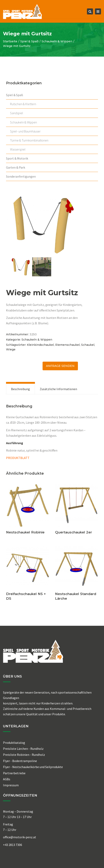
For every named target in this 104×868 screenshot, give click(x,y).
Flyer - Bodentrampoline (20, 761)
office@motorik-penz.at (20, 837)
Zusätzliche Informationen (58, 389)
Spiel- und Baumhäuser (25, 131)
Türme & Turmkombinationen (29, 140)
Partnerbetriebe (14, 773)
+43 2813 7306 (13, 845)
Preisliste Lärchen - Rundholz (23, 749)
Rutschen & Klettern (23, 104)
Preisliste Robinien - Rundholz (24, 755)
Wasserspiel (18, 149)
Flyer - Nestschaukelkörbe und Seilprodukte (33, 767)
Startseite (10, 41)
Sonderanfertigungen (21, 176)
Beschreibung (20, 389)
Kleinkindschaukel (40, 345)
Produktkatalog (14, 743)
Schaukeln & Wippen (57, 41)
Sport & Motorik (17, 158)
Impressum (11, 785)
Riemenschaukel (67, 345)
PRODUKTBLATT (18, 458)
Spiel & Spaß (29, 41)
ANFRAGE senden (60, 366)
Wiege (11, 349)
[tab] (20, 389)
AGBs (7, 779)
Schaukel (88, 345)
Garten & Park (16, 167)
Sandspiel (17, 113)
